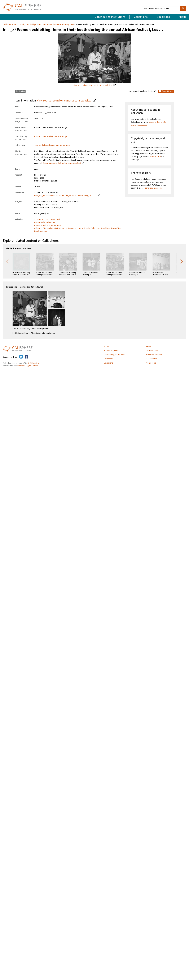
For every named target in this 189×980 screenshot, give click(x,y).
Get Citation (20, 91)
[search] (183, 9)
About (182, 17)
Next (182, 261)
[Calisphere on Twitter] (21, 357)
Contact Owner (166, 91)
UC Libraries (34, 363)
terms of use (155, 157)
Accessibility (152, 359)
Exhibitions (163, 17)
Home (106, 346)
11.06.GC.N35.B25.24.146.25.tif (47, 219)
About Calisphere (111, 351)
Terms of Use (152, 351)
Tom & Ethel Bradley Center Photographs (56, 24)
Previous (7, 261)
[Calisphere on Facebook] (26, 357)
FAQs (149, 346)
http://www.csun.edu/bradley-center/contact (61, 163)
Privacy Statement (154, 355)
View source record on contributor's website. (64, 101)
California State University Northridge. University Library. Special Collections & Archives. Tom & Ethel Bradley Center (78, 230)
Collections (141, 17)
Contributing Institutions (110, 17)
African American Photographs (48, 225)
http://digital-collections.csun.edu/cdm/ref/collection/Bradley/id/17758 (65, 196)
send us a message (153, 188)
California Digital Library (27, 366)
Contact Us (151, 363)
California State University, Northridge (20, 24)
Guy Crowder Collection (45, 222)
